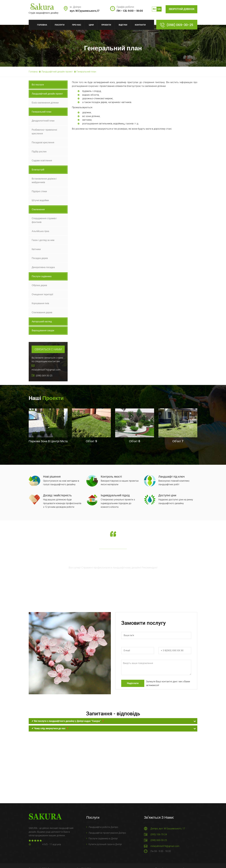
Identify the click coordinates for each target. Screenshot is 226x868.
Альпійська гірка (40, 231)
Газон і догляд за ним (43, 240)
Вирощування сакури (43, 330)
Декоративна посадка (43, 267)
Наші (46, 398)
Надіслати (133, 683)
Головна (42, 25)
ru (154, 9)
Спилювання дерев (42, 312)
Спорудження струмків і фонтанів (44, 220)
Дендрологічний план (43, 121)
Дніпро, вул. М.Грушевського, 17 (168, 829)
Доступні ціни (167, 495)
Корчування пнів (40, 303)
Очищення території (42, 294)
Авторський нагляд (42, 322)
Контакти (140, 25)
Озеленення (38, 209)
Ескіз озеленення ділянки (45, 103)
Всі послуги (38, 85)
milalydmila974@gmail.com (165, 846)
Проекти (106, 25)
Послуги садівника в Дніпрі (103, 838)
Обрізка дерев (39, 285)
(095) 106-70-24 (159, 834)
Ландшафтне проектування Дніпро (107, 833)
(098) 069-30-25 (180, 25)
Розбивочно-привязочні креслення (44, 132)
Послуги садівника (42, 276)
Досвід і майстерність (57, 495)
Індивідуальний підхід (115, 495)
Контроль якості (111, 477)
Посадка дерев (40, 258)
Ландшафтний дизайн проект (57, 72)
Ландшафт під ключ (172, 477)
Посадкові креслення (43, 142)
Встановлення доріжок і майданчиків (44, 181)
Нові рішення (52, 477)
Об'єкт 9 (91, 441)
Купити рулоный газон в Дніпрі (105, 844)
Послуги (60, 25)
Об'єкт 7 (178, 441)
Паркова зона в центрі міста (48, 441)
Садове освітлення (42, 161)
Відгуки (123, 25)
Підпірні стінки (39, 191)
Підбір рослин (39, 152)
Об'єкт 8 (135, 441)
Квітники (36, 249)
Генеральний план (42, 112)
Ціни (91, 25)
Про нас (77, 25)
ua (159, 9)
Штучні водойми (40, 200)
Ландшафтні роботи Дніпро (103, 827)
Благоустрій (38, 170)
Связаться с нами (48, 349)
